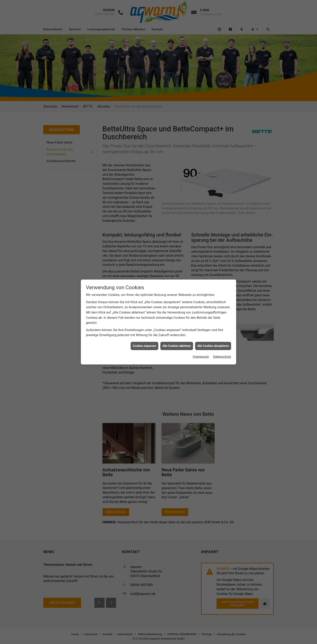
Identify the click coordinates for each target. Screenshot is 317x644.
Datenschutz (222, 354)
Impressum (201, 354)
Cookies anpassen (144, 344)
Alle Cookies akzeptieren (213, 344)
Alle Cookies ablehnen (177, 344)
